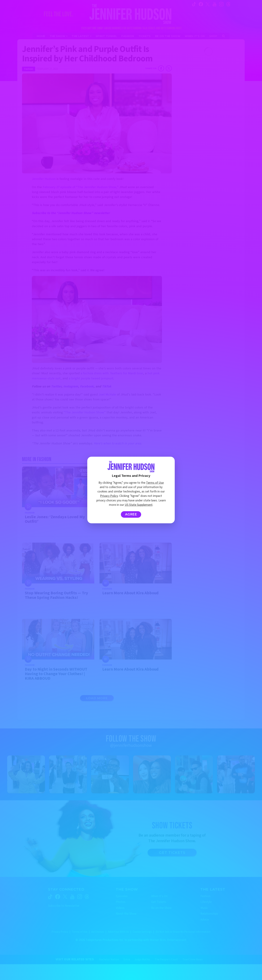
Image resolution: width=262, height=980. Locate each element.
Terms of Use (155, 483)
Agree (131, 514)
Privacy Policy (109, 496)
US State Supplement (139, 505)
